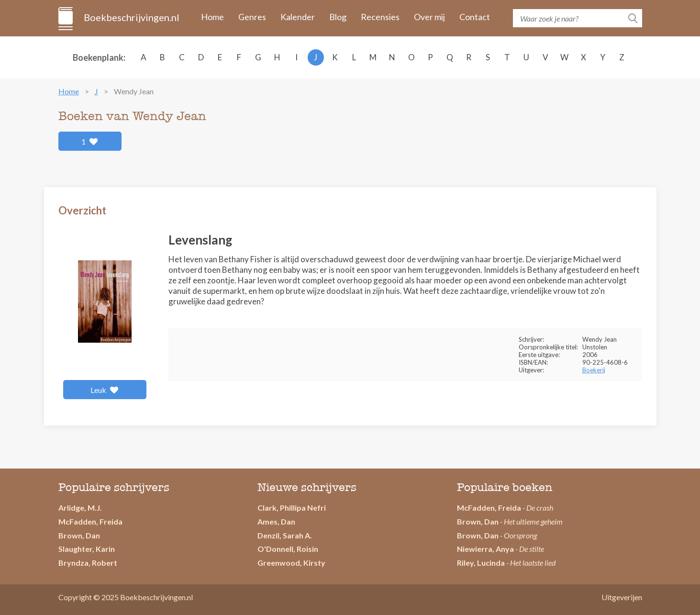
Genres (252, 17)
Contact (475, 17)
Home (212, 17)
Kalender (298, 17)
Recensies (380, 17)
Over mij (429, 17)
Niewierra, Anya (485, 549)
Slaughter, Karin (87, 549)
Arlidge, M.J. (80, 508)
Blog (338, 17)
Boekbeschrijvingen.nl (131, 17)
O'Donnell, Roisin (288, 549)
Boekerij (594, 370)
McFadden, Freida (90, 521)
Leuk (105, 390)
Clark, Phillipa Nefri (292, 508)
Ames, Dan (276, 521)
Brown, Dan (79, 535)
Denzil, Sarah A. (285, 535)
